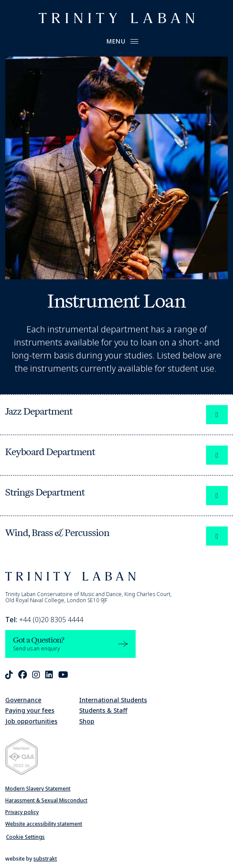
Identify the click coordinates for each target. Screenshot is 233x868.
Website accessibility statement (44, 824)
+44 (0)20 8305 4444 (44, 620)
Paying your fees (30, 710)
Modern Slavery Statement (38, 789)
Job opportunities (31, 721)
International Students (113, 700)
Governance (23, 700)
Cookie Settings (25, 837)
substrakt (45, 859)
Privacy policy (22, 812)
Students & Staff (103, 710)
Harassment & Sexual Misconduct (46, 800)
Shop (87, 721)
